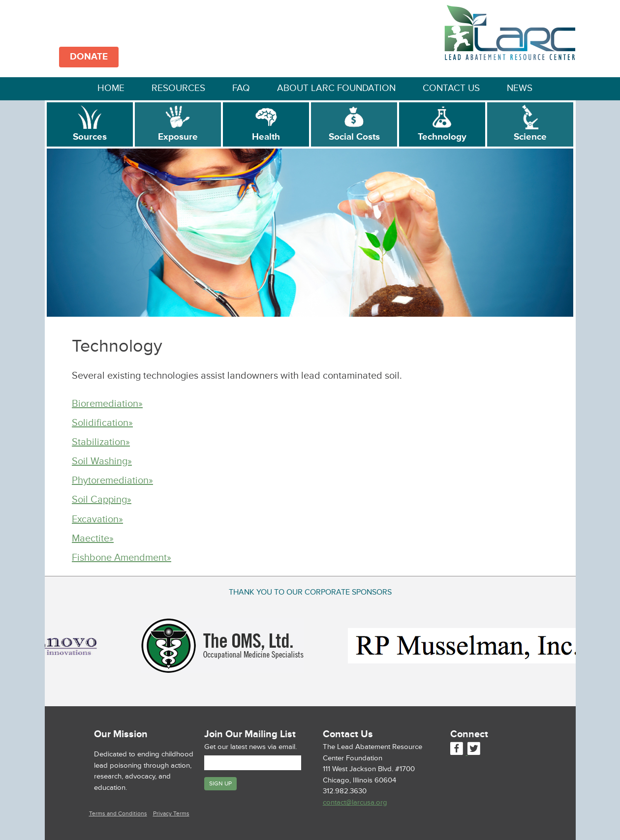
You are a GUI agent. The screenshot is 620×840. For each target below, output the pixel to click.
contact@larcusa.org (355, 802)
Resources (178, 88)
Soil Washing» (102, 461)
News (520, 88)
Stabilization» (101, 442)
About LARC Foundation (336, 88)
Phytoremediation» (112, 480)
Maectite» (93, 539)
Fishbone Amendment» (122, 558)
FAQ (241, 88)
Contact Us (451, 88)
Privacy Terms (171, 814)
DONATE (89, 57)
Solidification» (102, 423)
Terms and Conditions (118, 814)
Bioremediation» (107, 404)
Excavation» (97, 519)
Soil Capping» (102, 500)
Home (111, 88)
